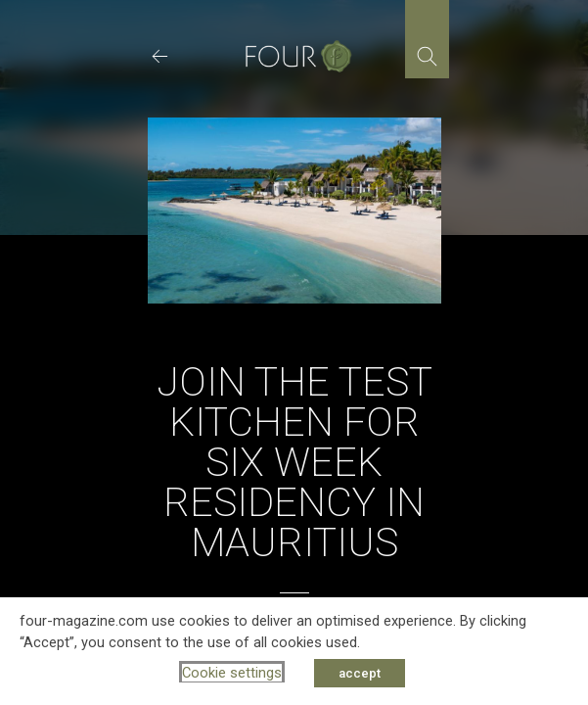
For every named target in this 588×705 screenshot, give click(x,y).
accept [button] (360, 673)
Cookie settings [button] (232, 673)
